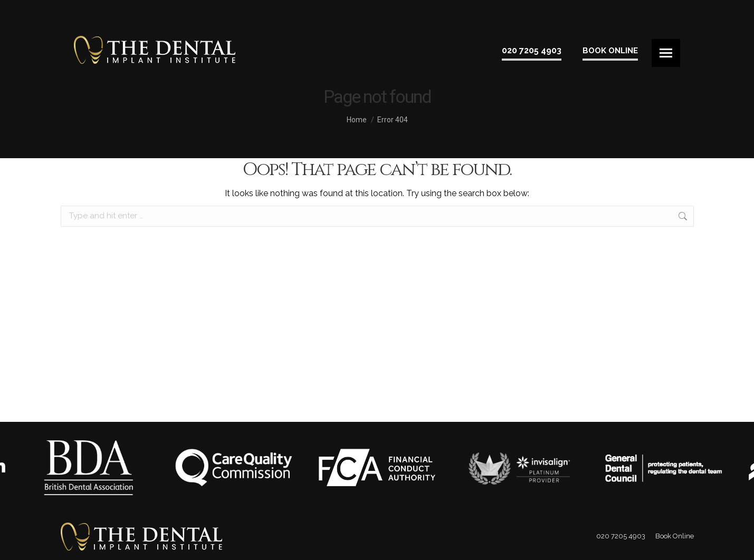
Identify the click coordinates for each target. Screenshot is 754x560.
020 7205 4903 (532, 50)
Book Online (610, 51)
